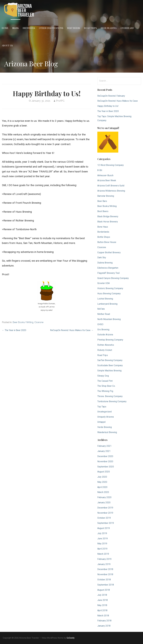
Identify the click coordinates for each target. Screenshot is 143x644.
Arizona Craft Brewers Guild (111, 186)
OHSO (100, 324)
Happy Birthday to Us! (108, 106)
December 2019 (105, 508)
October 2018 (104, 580)
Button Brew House (107, 242)
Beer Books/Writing (23, 322)
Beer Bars (102, 201)
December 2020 (105, 456)
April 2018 (102, 610)
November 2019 (105, 513)
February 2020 (104, 497)
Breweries (29, 28)
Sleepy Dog (103, 376)
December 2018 (105, 569)
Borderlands (103, 232)
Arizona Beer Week (107, 180)
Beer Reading (109, 28)
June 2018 (103, 600)
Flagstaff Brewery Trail (108, 273)
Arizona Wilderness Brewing (111, 191)
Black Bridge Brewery (108, 216)
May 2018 (102, 605)
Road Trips (90, 28)
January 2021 (104, 451)
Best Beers (74, 28)
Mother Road (104, 314)
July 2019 (102, 533)
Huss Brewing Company (109, 294)
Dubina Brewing (105, 263)
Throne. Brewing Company (110, 396)
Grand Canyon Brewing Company (113, 278)
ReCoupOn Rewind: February (111, 96)
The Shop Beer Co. (106, 386)
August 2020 (104, 472)
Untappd (101, 422)
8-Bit (100, 170)
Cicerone (39, 322)
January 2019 (104, 564)
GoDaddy (71, 638)
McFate (101, 309)
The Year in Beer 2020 (108, 111)
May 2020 (102, 482)
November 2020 (105, 461)
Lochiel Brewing (105, 299)
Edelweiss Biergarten (108, 268)
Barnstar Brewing (106, 196)
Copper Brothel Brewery (109, 252)
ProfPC (60, 101)
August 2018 (104, 590)
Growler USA (103, 283)
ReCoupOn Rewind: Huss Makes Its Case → (72, 330)
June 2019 (103, 539)
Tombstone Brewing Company (112, 401)
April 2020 (102, 487)
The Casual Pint (105, 381)
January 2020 (104, 503)
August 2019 (104, 528)
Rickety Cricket (105, 350)
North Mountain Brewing (109, 319)
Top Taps (102, 407)
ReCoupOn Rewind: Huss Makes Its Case (118, 101)
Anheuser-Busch (105, 175)
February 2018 (104, 621)
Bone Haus (103, 227)
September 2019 (106, 523)
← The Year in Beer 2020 (14, 330)
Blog (16, 28)
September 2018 (106, 585)
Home (5, 28)
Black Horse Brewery (108, 222)
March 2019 (103, 554)
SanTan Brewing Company (110, 360)
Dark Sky (102, 258)
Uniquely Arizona (106, 417)
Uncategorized (104, 412)
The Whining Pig (105, 391)
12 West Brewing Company (111, 165)
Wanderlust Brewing (107, 432)
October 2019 (104, 518)
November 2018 (105, 574)
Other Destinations (51, 28)
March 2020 (103, 492)
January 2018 (104, 626)
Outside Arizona (105, 335)
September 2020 (106, 467)
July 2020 (102, 477)
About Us (7, 45)
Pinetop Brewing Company (110, 340)
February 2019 (104, 559)
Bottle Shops (104, 237)
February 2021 (104, 446)
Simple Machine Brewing (109, 371)
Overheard (127, 28)
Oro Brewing (103, 330)
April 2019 (102, 549)
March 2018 (103, 616)
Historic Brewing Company (110, 288)
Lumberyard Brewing (107, 304)
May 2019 (102, 544)
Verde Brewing (105, 427)
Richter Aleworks (106, 345)
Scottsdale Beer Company (110, 365)
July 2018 (102, 595)
